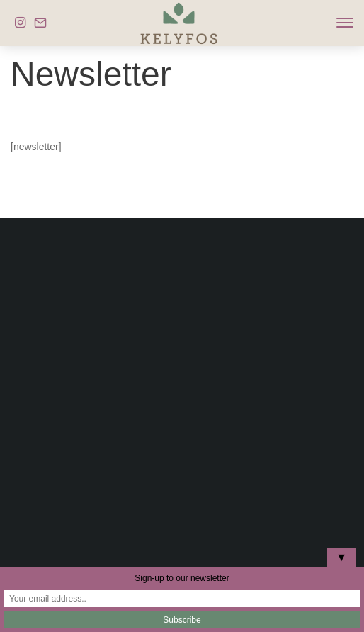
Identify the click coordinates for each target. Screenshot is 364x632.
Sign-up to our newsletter (182, 578)
